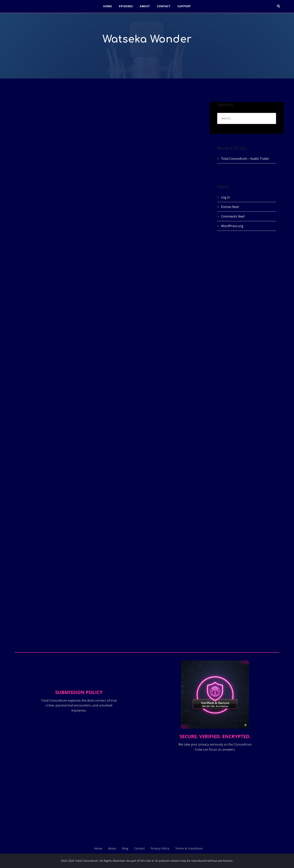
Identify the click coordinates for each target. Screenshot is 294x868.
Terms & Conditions (189, 848)
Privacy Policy (160, 848)
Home (108, 6)
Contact (164, 6)
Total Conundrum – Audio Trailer (245, 159)
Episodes (126, 6)
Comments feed (233, 216)
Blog (125, 848)
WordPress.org (232, 226)
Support (184, 6)
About (145, 6)
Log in (225, 197)
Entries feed (230, 207)
